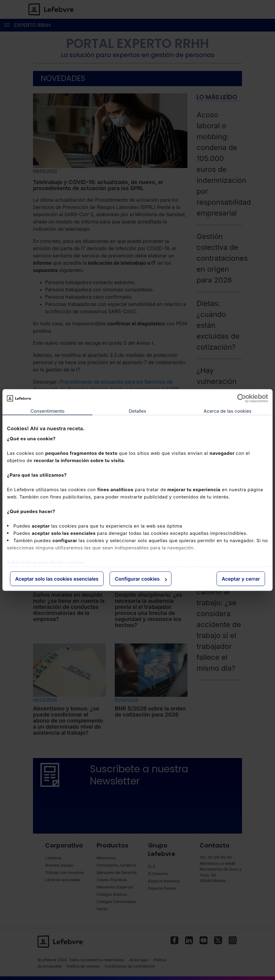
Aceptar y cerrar (241, 579)
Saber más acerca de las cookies (45, 562)
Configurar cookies (141, 579)
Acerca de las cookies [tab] (227, 411)
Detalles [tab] (137, 411)
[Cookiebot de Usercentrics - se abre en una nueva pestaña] (242, 398)
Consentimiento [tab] (47, 411)
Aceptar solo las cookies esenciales (57, 579)
